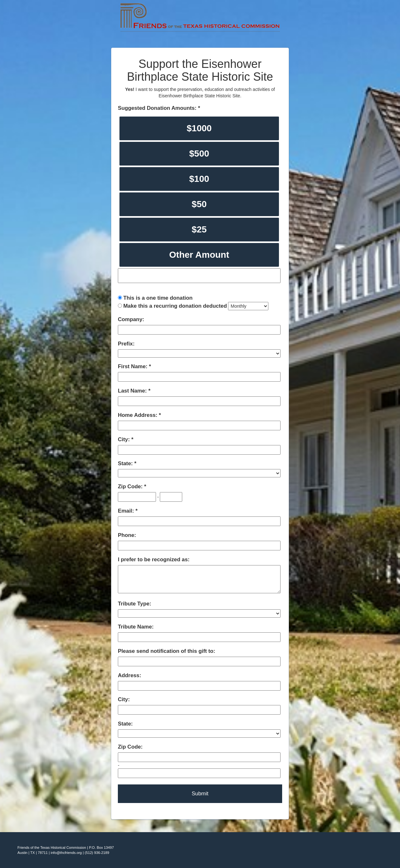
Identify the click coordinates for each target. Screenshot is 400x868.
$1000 (199, 128)
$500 (199, 154)
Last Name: (133, 391)
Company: (131, 319)
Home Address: (138, 415)
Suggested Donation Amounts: (158, 108)
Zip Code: (131, 487)
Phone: (127, 535)
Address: (130, 675)
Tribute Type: (135, 604)
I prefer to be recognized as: (154, 560)
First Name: (133, 366)
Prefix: (126, 344)
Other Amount (199, 255)
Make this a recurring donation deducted (175, 306)
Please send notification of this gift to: (167, 651)
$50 (199, 204)
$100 (199, 179)
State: (126, 463)
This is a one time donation (158, 298)
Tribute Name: (136, 627)
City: (125, 439)
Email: (127, 511)
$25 (199, 229)
